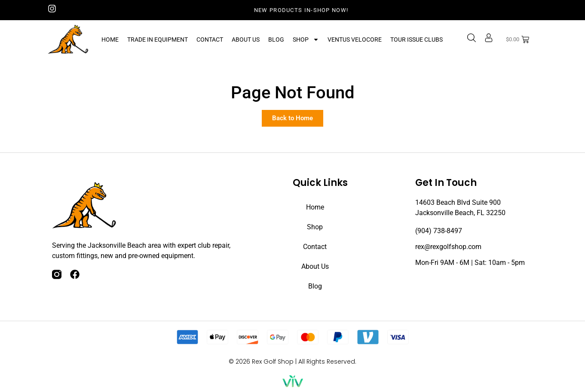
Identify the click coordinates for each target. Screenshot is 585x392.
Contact (210, 40)
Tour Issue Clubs (417, 40)
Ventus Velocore (355, 40)
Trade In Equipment (158, 40)
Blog (276, 40)
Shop (306, 40)
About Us (246, 40)
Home (110, 40)
